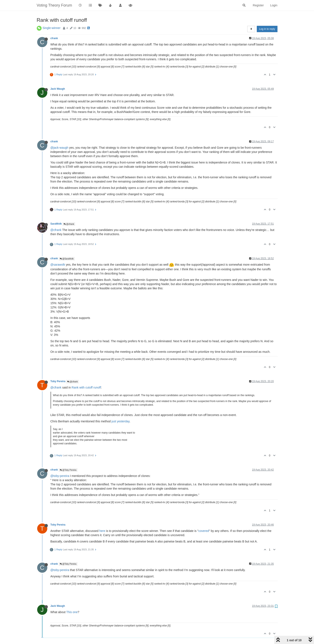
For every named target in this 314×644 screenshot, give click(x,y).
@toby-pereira (60, 476)
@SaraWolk (67, 259)
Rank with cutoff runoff (86, 387)
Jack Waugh (58, 89)
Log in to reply (267, 29)
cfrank (54, 38)
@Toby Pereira (68, 470)
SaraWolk (56, 224)
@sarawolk (58, 265)
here (102, 531)
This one (72, 612)
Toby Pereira (58, 381)
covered (204, 531)
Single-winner (52, 28)
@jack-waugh (59, 148)
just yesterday (120, 421)
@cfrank (69, 224)
